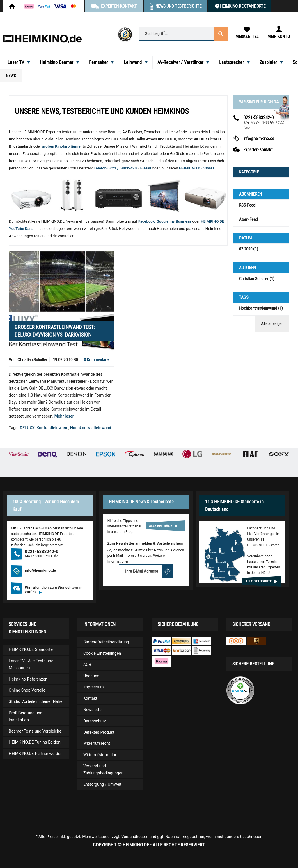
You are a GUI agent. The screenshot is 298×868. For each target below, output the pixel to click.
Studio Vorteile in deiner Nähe (36, 701)
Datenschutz (95, 721)
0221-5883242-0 (258, 117)
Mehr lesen (65, 416)
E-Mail (146, 168)
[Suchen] (220, 33)
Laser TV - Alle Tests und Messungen (31, 664)
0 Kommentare (96, 360)
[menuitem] (183, 33)
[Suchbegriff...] (183, 34)
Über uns (91, 676)
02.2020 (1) (249, 249)
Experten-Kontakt (258, 150)
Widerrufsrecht (97, 743)
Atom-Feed (248, 219)
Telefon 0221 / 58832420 (115, 168)
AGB (87, 665)
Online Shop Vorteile (27, 690)
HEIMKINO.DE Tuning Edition (35, 742)
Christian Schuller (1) (257, 279)
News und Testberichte (178, 6)
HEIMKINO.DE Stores (197, 168)
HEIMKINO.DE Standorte (243, 6)
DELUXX (27, 428)
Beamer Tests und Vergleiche (35, 731)
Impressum (93, 687)
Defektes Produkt (99, 732)
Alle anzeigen (272, 324)
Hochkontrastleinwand (91, 428)
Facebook (147, 221)
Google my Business (174, 221)
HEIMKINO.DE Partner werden (36, 754)
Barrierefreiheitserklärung (106, 642)
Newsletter (93, 710)
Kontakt (90, 698)
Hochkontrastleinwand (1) (261, 308)
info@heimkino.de (259, 139)
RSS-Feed (247, 205)
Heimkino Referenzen (28, 679)
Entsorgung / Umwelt (102, 784)
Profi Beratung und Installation (26, 716)
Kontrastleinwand (52, 428)
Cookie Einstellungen (102, 653)
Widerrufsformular (100, 755)
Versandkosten (135, 837)
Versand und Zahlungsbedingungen (103, 769)
